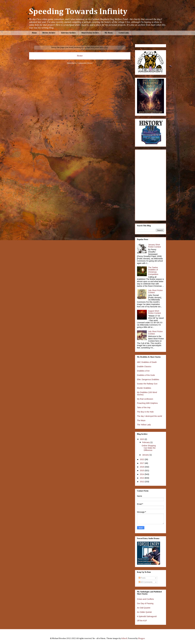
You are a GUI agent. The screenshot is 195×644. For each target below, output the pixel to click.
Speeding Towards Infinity (78, 12)
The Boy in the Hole (145, 412)
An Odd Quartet (144, 608)
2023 (142, 439)
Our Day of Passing (145, 603)
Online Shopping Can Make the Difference (149, 448)
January (146, 455)
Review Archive (49, 33)
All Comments (146, 582)
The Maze (141, 420)
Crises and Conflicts (146, 599)
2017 (142, 463)
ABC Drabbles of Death (147, 362)
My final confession (145, 399)
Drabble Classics (144, 366)
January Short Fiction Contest (154, 246)
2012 (142, 482)
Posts (142, 578)
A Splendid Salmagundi (147, 616)
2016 (142, 467)
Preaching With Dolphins (147, 403)
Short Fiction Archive (90, 33)
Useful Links (124, 33)
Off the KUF (142, 621)
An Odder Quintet (144, 612)
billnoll (124, 638)
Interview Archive (68, 33)
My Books (109, 33)
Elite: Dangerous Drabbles (148, 379)
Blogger (141, 638)
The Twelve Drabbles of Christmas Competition (153, 271)
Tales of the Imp (144, 407)
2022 (142, 459)
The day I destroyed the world (149, 416)
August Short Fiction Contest (154, 312)
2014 (142, 474)
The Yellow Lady (144, 425)
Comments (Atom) (85, 63)
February (146, 442)
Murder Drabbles (144, 388)
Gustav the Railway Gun (147, 384)
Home (34, 33)
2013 (142, 478)
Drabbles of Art (143, 371)
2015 (142, 470)
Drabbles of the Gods (146, 375)
